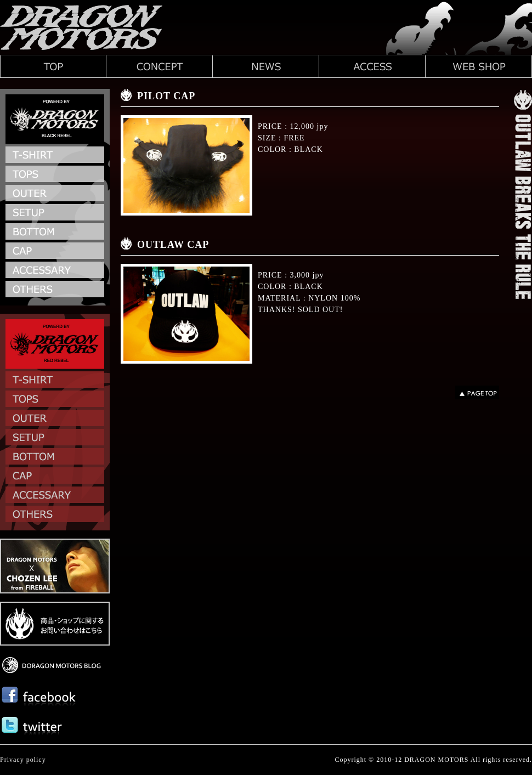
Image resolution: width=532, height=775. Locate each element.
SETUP (55, 214)
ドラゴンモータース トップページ (53, 66)
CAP (55, 252)
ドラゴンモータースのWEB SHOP (479, 66)
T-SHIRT (55, 156)
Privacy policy (23, 760)
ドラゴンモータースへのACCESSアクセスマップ (372, 66)
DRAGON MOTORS (436, 760)
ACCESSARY (55, 271)
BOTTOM (55, 233)
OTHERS (55, 290)
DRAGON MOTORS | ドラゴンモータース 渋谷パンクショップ (82, 27)
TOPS (55, 175)
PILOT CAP (166, 96)
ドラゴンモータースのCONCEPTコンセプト (160, 66)
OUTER (55, 194)
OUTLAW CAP (173, 245)
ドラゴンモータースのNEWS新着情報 (266, 66)
